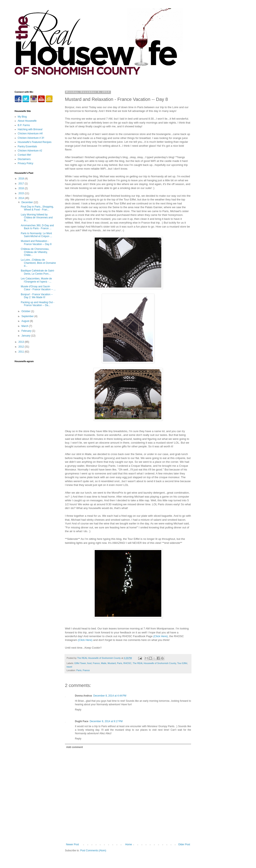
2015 (22, 193)
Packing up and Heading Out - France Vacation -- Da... (38, 304)
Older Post (184, 844)
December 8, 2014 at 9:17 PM (106, 721)
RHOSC (127, 663)
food (89, 663)
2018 (22, 179)
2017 (22, 184)
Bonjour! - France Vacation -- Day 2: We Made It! (37, 296)
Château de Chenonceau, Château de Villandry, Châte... (35, 252)
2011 (22, 352)
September (28, 316)
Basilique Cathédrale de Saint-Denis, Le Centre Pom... (38, 272)
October (26, 311)
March (25, 326)
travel (69, 667)
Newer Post (72, 844)
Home (129, 844)
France (96, 663)
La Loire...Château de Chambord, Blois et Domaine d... (38, 263)
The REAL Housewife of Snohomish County (154, 663)
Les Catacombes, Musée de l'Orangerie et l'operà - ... (36, 280)
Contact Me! (24, 155)
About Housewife (27, 121)
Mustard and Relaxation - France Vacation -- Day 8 (36, 243)
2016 (22, 188)
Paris (120, 663)
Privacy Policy (25, 163)
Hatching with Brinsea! (30, 129)
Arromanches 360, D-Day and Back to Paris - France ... (37, 227)
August (26, 321)
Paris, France (83, 670)
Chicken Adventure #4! (30, 134)
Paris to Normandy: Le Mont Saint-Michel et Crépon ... (36, 235)
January (26, 336)
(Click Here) (160, 636)
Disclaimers (24, 159)
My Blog (22, 117)
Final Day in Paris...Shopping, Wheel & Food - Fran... (37, 208)
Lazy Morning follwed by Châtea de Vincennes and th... (37, 218)
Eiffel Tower (80, 663)
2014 (22, 198)
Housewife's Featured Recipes (35, 142)
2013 (22, 342)
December (28, 202)
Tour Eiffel (182, 663)
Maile (104, 663)
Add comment (75, 747)
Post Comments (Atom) (93, 850)
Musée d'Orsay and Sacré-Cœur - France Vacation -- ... (38, 288)
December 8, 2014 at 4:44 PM (110, 696)
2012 (22, 347)
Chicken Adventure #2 (30, 151)
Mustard (112, 663)
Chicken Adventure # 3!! (31, 138)
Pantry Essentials (27, 146)
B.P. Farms (24, 125)
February (27, 331)
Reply (78, 710)
